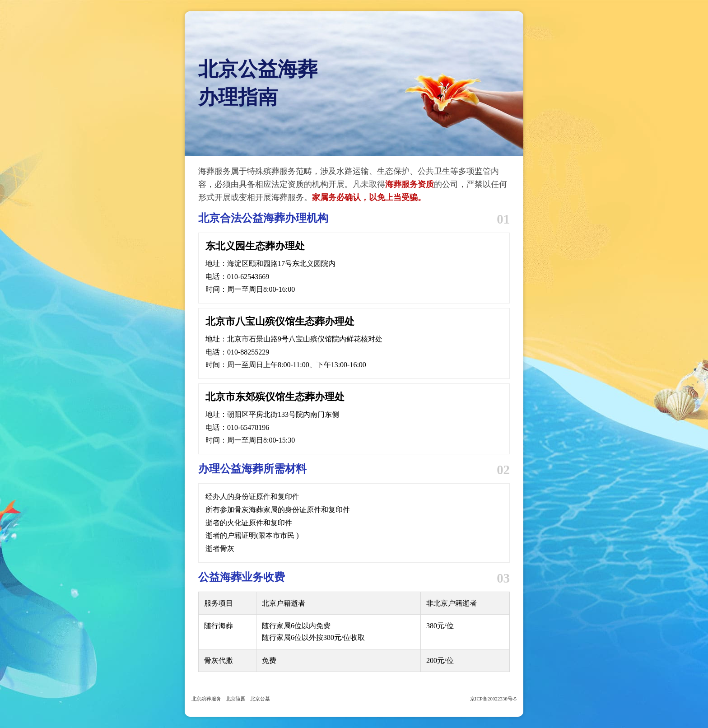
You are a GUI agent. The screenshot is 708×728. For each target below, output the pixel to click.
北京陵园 (236, 699)
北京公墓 (260, 699)
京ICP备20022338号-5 (493, 699)
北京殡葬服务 (206, 699)
